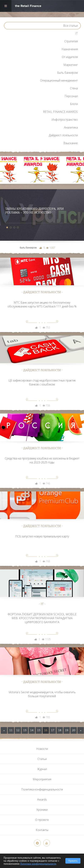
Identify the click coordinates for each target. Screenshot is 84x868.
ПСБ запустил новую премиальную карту (42, 536)
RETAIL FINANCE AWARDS (60, 112)
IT (76, 33)
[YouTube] (47, 843)
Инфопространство (65, 120)
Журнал (42, 769)
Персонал (71, 96)
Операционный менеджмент (59, 80)
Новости (42, 749)
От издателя (70, 57)
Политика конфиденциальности (42, 789)
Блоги (74, 104)
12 (18, 730)
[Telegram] (37, 843)
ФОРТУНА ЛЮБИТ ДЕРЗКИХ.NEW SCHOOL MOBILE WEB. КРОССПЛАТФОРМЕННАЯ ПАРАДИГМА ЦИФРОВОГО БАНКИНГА (42, 618)
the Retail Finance (28, 6)
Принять (73, 861)
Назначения (70, 49)
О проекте (42, 820)
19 (67, 730)
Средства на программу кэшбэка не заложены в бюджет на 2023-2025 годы (42, 460)
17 (53, 730)
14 (32, 730)
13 (25, 730)
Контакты (42, 830)
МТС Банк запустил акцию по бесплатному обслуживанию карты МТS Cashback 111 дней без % (42, 304)
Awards (42, 799)
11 (11, 730)
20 (74, 730)
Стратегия (71, 41)
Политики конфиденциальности (38, 864)
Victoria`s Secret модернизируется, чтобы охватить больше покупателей (42, 694)
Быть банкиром (67, 73)
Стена (74, 88)
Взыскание (71, 143)
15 (39, 730)
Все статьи (71, 26)
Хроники (42, 810)
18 (60, 730)
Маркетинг (71, 65)
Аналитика (71, 127)
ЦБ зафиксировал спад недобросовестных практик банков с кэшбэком (42, 382)
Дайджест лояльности (63, 135)
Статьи (42, 759)
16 (46, 730)
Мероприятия (42, 779)
